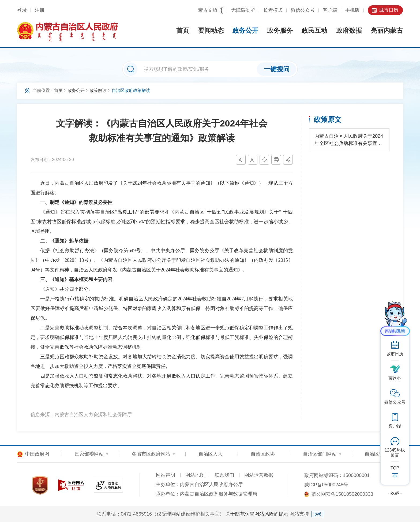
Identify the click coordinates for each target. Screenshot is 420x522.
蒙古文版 (208, 10)
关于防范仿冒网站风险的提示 (257, 514)
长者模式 (273, 10)
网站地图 (195, 475)
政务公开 (245, 30)
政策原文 (328, 120)
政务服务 (280, 30)
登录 (22, 10)
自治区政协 (263, 454)
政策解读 (98, 90)
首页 (183, 30)
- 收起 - (395, 493)
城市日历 (389, 10)
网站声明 (166, 475)
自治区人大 (211, 454)
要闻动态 (211, 30)
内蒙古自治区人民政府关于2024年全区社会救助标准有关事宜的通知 (349, 140)
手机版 (352, 10)
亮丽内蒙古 (387, 30)
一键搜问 (277, 69)
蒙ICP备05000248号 (326, 485)
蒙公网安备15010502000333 (342, 494)
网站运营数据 (259, 475)
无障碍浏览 (243, 10)
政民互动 (314, 30)
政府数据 (349, 30)
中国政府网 (37, 454)
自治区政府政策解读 (131, 90)
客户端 (330, 10)
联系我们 (224, 475)
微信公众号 (303, 10)
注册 (40, 10)
